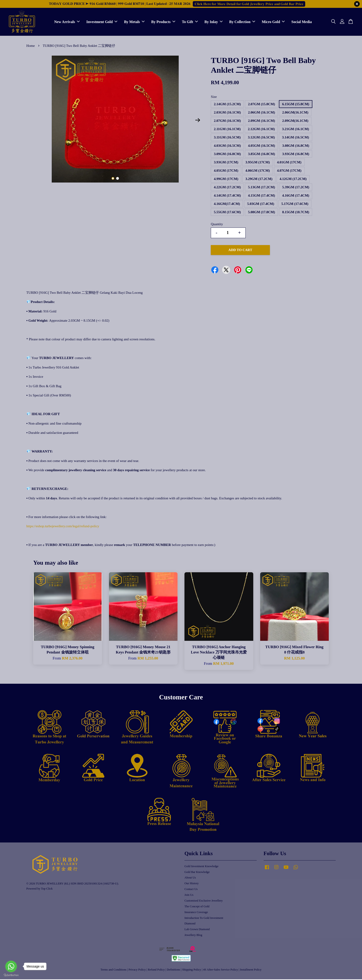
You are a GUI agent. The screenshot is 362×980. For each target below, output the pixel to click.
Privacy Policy (137, 970)
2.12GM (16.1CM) (261, 130)
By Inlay (214, 22)
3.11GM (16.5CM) (227, 138)
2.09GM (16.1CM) (261, 121)
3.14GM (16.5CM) (295, 138)
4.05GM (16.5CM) (261, 146)
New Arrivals (67, 22)
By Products (163, 22)
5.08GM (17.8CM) (261, 213)
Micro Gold (273, 22)
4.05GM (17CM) (226, 171)
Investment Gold (102, 22)
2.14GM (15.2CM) (227, 105)
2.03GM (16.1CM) (227, 113)
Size (214, 97)
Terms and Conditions (113, 970)
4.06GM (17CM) (258, 171)
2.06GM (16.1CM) (261, 113)
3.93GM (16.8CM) (296, 155)
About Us (190, 878)
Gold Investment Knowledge (201, 867)
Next (198, 121)
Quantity (217, 225)
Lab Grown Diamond (197, 930)
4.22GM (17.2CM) (227, 188)
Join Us (189, 896)
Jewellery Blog (193, 936)
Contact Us (191, 890)
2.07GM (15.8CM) (261, 105)
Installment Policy (251, 970)
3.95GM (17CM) (258, 163)
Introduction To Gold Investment (204, 919)
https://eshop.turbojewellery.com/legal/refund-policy (63, 527)
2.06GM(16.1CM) (295, 113)
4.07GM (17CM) (289, 171)
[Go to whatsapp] (11, 966)
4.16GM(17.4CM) (227, 204)
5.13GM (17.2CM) (261, 188)
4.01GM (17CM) (289, 163)
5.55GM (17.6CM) (227, 213)
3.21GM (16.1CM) (295, 130)
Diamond (190, 924)
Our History (192, 884)
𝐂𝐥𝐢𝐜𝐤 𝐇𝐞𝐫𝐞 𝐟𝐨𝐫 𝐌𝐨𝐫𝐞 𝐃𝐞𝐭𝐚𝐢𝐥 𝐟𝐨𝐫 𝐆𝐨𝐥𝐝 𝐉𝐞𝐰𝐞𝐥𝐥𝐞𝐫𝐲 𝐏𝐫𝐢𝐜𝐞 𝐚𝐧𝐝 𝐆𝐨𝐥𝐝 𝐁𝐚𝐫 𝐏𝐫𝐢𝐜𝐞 (249, 4)
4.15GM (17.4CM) (261, 196)
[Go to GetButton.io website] (11, 975)
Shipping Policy (192, 970)
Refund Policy (156, 970)
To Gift (190, 22)
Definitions (173, 970)
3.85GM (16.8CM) (261, 155)
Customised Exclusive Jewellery (204, 901)
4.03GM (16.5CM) (227, 146)
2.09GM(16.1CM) (295, 121)
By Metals (134, 22)
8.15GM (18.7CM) (296, 213)
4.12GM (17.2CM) (293, 180)
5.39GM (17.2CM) (296, 188)
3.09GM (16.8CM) (227, 155)
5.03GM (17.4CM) (261, 204)
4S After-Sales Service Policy (221, 970)
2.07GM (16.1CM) (227, 121)
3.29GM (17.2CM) (259, 180)
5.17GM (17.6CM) (295, 204)
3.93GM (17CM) (226, 163)
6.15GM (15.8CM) (296, 105)
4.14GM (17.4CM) (227, 196)
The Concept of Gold (197, 907)
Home (31, 46)
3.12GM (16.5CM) (261, 138)
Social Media (302, 22)
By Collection (242, 22)
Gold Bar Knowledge (197, 873)
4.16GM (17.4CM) (296, 196)
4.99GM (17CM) (226, 180)
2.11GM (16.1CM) (227, 130)
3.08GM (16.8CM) (296, 146)
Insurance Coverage (196, 913)
